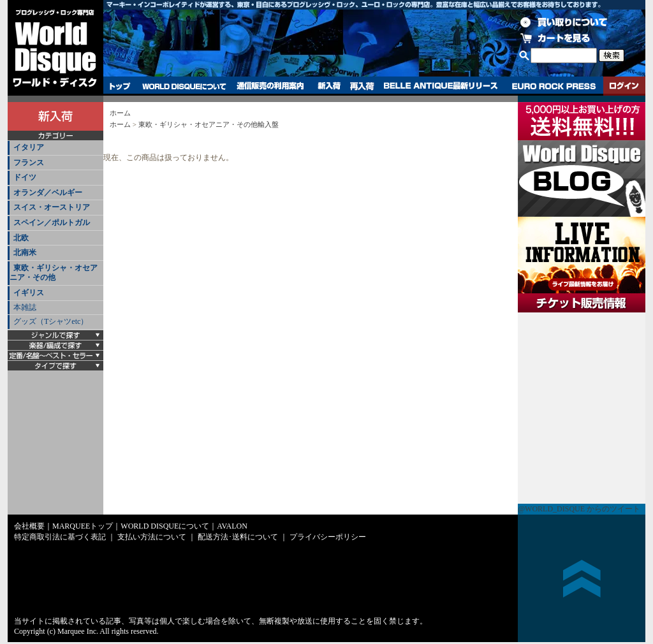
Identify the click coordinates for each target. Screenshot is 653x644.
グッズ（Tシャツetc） (51, 321)
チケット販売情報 (582, 408)
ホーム (120, 113)
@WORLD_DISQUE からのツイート (579, 509)
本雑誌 (25, 307)
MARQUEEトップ (83, 526)
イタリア (29, 147)
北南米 (25, 252)
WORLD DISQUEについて (184, 86)
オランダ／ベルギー (48, 193)
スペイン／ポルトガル (52, 223)
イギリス (29, 293)
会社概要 (29, 526)
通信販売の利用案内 (270, 86)
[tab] (55, 148)
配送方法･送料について (238, 537)
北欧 (21, 238)
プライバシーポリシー (328, 537)
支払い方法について (152, 537)
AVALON (232, 526)
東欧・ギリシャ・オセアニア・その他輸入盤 (209, 124)
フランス (29, 163)
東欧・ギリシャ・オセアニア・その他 (54, 273)
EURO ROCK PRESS (554, 86)
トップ (120, 86)
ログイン (624, 86)
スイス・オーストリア (52, 207)
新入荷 (329, 86)
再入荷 (362, 86)
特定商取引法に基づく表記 (60, 537)
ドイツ (25, 177)
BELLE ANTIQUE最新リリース (441, 86)
